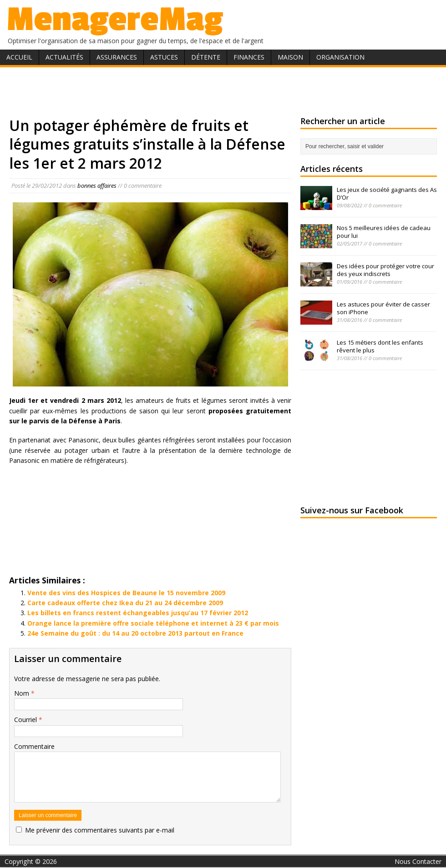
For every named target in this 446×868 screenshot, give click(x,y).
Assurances (117, 57)
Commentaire (34, 746)
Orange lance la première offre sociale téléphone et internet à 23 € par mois (153, 623)
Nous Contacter (418, 861)
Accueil (19, 57)
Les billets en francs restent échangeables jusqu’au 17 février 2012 (138, 613)
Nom (23, 693)
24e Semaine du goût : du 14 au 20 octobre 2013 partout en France (135, 633)
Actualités (64, 57)
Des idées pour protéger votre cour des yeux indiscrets (385, 270)
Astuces (164, 57)
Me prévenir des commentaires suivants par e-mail (100, 830)
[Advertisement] (223, 90)
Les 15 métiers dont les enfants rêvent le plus (380, 346)
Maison (290, 57)
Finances (249, 57)
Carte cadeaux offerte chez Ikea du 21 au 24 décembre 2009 (125, 603)
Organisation (340, 57)
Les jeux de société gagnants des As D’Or (387, 193)
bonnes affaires (97, 186)
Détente (206, 57)
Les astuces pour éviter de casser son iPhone (383, 308)
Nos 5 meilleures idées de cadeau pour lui (384, 232)
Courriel (26, 720)
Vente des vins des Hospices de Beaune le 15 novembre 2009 (126, 593)
